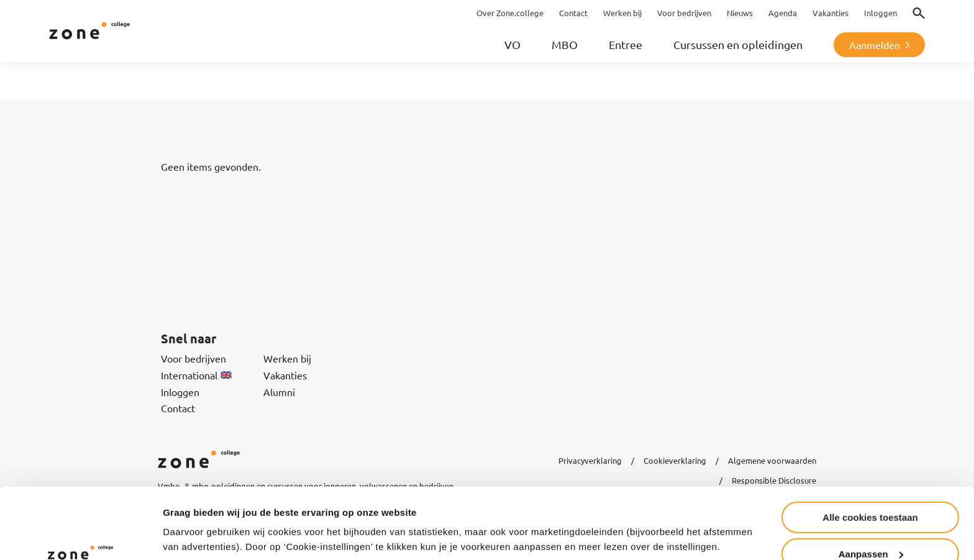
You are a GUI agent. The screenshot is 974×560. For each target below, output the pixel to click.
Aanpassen (871, 493)
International (196, 375)
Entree (626, 44)
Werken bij (287, 358)
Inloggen (180, 392)
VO (512, 44)
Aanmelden (875, 45)
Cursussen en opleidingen (738, 44)
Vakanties (285, 375)
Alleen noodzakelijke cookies (870, 529)
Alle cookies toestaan (870, 457)
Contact (178, 408)
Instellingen (189, 520)
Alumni (279, 392)
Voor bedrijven (193, 358)
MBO (565, 44)
